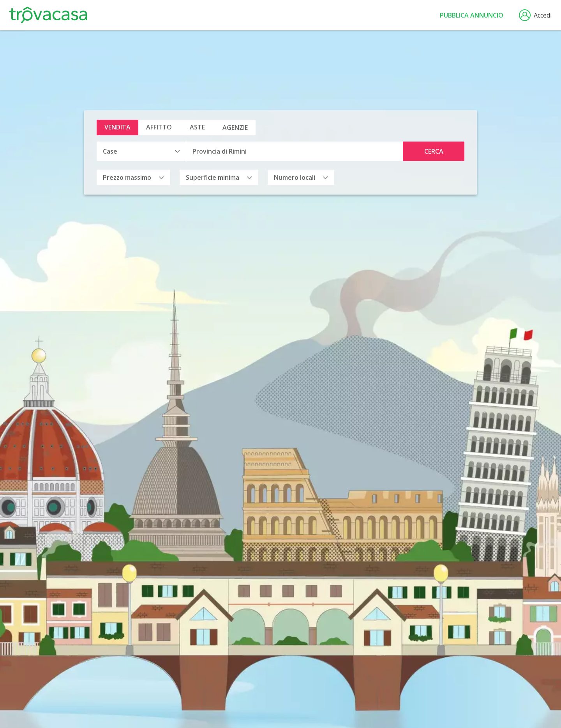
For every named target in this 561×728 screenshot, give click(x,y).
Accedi (535, 15)
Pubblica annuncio (472, 15)
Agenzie (235, 128)
